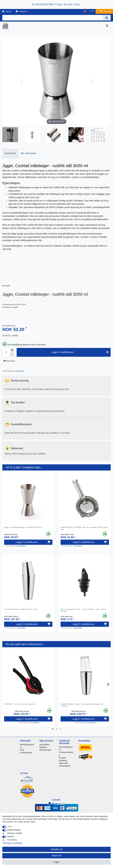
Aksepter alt (56, 849)
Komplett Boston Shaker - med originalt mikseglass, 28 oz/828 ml (82, 705)
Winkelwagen (45, 750)
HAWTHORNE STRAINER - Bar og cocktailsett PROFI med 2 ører (85, 528)
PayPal (11, 836)
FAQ (22, 750)
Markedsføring (14, 830)
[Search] (107, 18)
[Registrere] (22, 11)
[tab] (10, 153)
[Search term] (52, 18)
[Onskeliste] (92, 11)
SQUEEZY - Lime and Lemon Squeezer (20, 704)
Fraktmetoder (26, 753)
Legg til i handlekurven (80, 352)
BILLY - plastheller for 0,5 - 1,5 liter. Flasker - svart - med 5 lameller (83, 610)
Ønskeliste (9, 361)
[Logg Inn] (7, 11)
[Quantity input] (6, 352)
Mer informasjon (29, 153)
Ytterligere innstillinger (12, 843)
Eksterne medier (15, 833)
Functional (12, 840)
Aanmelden (44, 745)
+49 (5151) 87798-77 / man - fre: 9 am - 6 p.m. (56, 4)
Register (43, 747)
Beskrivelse (10, 153)
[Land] (85, 11)
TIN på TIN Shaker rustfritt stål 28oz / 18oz (21, 609)
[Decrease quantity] (12, 355)
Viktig (10, 827)
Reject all (56, 856)
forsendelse (19, 371)
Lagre (56, 862)
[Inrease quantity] (12, 350)
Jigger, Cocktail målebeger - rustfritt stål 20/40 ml (23, 527)
